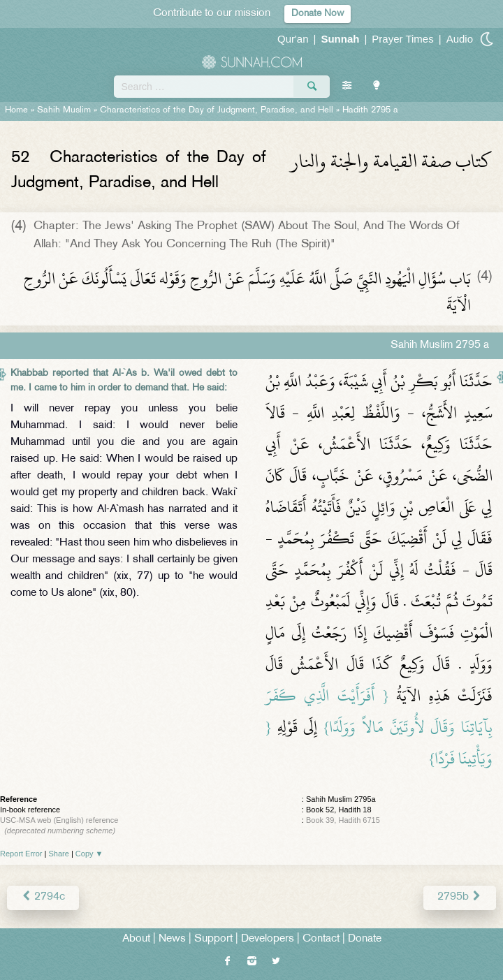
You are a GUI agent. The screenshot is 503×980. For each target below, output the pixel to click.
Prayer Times (402, 39)
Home (16, 110)
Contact (321, 939)
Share (59, 854)
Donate (365, 939)
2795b (460, 897)
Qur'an (293, 39)
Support (213, 939)
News (172, 939)
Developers (268, 939)
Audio (460, 39)
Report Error (21, 854)
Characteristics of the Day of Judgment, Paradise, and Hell (217, 110)
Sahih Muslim (64, 110)
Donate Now (318, 14)
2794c (43, 897)
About (136, 939)
